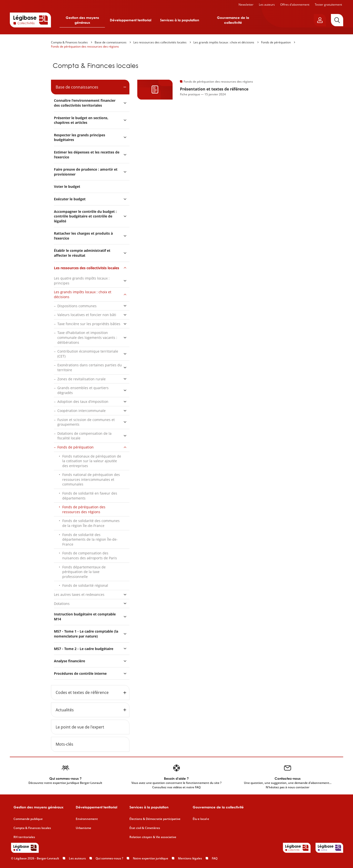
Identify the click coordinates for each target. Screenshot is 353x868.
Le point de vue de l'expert (80, 727)
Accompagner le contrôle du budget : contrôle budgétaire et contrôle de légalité (85, 216)
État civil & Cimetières (145, 828)
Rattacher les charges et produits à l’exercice (83, 236)
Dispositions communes (77, 306)
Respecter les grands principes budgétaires (80, 137)
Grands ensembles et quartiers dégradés (83, 390)
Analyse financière (69, 661)
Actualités (65, 710)
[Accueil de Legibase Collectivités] (30, 20)
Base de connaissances (111, 42)
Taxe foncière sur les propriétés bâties (89, 324)
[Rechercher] (337, 20)
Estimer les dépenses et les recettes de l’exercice (87, 155)
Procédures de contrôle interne (81, 673)
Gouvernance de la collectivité (233, 20)
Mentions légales (190, 858)
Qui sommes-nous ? (109, 858)
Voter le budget (67, 186)
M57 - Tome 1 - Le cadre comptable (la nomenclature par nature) (86, 634)
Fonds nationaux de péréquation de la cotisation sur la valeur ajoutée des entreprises (92, 461)
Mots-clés (64, 744)
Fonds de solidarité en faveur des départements (90, 496)
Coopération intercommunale (82, 411)
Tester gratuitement (328, 5)
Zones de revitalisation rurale (82, 379)
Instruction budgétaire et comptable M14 (85, 617)
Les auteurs (267, 5)
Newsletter (246, 5)
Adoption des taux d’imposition (83, 402)
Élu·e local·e (201, 819)
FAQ (215, 858)
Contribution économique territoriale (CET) (88, 354)
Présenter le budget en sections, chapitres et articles (81, 120)
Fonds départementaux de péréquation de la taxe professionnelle (84, 572)
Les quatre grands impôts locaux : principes (82, 281)
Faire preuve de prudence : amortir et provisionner (86, 172)
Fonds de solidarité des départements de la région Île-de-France (90, 539)
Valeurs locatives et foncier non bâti (87, 315)
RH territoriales (24, 837)
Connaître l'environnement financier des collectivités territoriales (85, 103)
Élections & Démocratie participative (155, 819)
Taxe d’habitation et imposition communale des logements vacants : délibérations (87, 337)
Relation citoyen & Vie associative (153, 837)
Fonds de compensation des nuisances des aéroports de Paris (90, 555)
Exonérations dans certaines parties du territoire (90, 367)
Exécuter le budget (70, 199)
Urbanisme (83, 828)
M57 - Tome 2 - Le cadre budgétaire (84, 649)
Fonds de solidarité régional (85, 585)
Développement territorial (131, 20)
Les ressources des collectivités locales (160, 42)
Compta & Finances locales (69, 42)
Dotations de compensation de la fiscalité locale (84, 436)
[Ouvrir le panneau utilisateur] (320, 20)
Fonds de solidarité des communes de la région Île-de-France (91, 523)
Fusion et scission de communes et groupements (86, 422)
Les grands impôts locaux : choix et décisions (224, 42)
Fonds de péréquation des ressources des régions (85, 46)
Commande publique (28, 819)
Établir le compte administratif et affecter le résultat (82, 253)
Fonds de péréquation (276, 42)
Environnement (87, 819)
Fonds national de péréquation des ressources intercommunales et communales (91, 479)
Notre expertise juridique (151, 858)
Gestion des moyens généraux (82, 20)
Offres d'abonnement (295, 5)
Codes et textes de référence (82, 692)
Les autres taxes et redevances (79, 594)
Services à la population (180, 20)
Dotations (62, 604)
